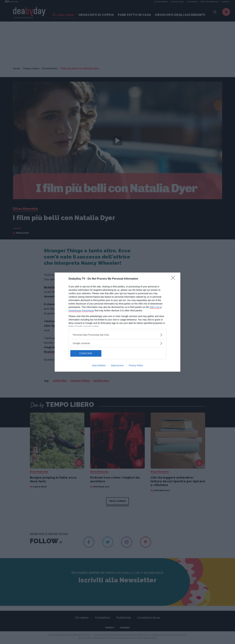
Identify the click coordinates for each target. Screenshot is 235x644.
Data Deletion (99, 365)
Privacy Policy (136, 365)
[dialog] (117, 322)
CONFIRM (86, 353)
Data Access (117, 365)
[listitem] (117, 335)
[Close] (174, 279)
